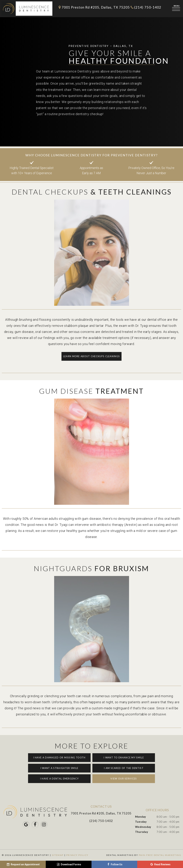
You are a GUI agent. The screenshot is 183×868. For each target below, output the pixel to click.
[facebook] (35, 825)
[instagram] (44, 825)
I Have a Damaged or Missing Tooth (59, 758)
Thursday (142, 832)
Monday (141, 817)
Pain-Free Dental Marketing (160, 855)
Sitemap (58, 855)
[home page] (27, 9)
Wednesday (143, 827)
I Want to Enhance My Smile (124, 758)
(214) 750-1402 (146, 7)
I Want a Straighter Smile (59, 768)
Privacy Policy (77, 855)
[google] (26, 825)
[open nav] (177, 8)
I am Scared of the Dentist (124, 768)
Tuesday (141, 822)
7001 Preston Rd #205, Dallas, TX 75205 (93, 7)
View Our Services (124, 779)
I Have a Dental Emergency (59, 779)
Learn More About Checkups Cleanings (92, 356)
